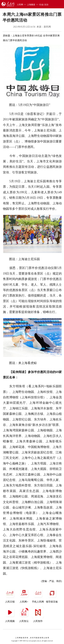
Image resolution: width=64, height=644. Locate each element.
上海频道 (31, 5)
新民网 (47, 27)
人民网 (20, 5)
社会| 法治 (44, 5)
